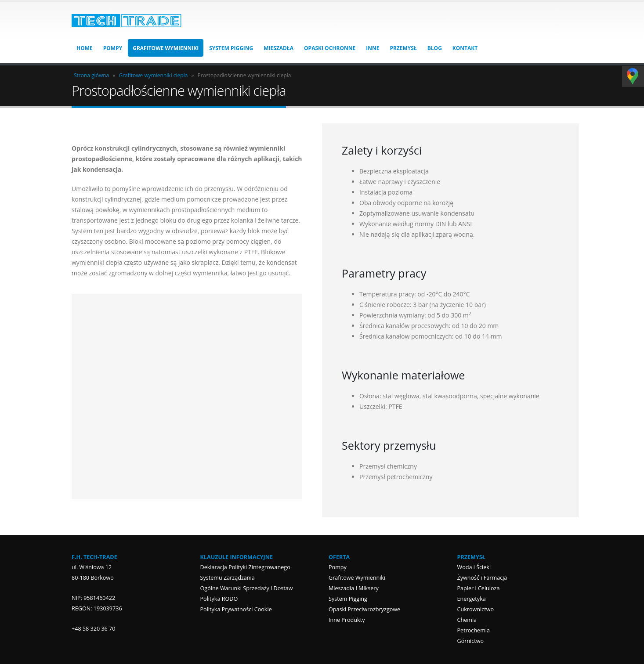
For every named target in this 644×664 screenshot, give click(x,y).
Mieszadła (279, 48)
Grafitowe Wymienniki (166, 48)
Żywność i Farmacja (482, 578)
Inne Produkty (347, 620)
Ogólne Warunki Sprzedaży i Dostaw (247, 588)
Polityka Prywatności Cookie (236, 609)
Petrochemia (474, 630)
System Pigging (231, 48)
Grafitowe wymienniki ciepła (153, 75)
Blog (435, 48)
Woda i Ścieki (474, 567)
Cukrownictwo (476, 609)
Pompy (113, 48)
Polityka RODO (219, 599)
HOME (85, 48)
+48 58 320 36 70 (94, 629)
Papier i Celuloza (479, 588)
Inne (373, 48)
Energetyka (472, 599)
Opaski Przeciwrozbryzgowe (364, 609)
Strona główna (91, 75)
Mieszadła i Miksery (354, 588)
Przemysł (403, 48)
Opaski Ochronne (330, 48)
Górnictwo (471, 641)
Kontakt (465, 48)
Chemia (467, 620)
